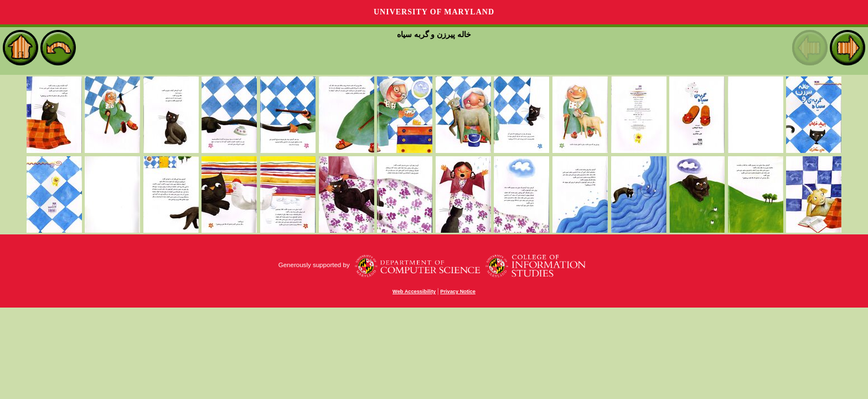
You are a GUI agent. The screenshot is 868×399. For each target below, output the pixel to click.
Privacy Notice (458, 291)
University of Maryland (434, 12)
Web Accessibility (414, 291)
